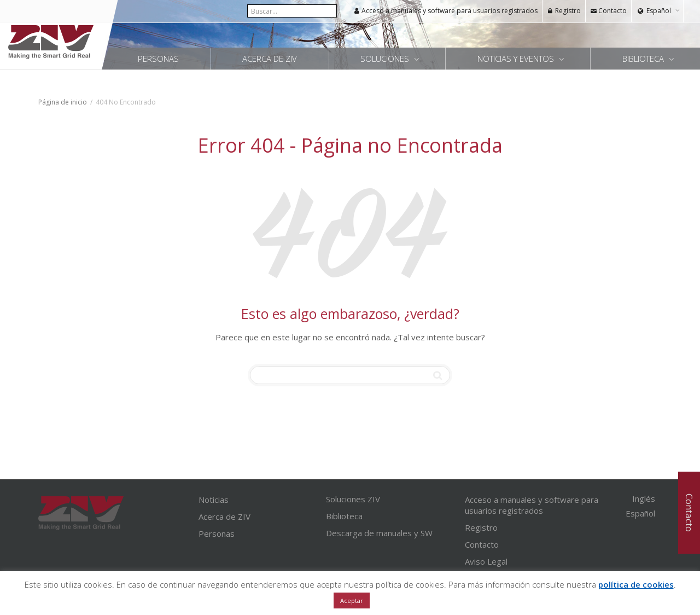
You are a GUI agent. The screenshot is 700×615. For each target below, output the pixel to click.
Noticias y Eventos (517, 59)
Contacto (608, 11)
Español (659, 11)
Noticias (214, 500)
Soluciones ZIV (353, 499)
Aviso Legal (486, 561)
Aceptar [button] (352, 601)
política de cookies (636, 584)
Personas (158, 59)
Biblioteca (644, 59)
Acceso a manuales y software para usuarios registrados (445, 11)
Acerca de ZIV (270, 59)
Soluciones (386, 59)
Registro (564, 11)
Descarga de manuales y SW (379, 533)
